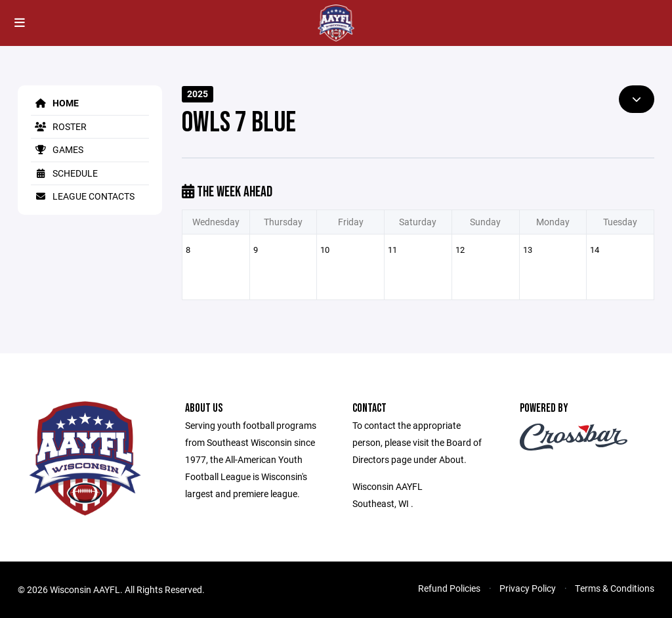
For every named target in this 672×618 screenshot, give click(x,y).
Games (57, 149)
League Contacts (83, 196)
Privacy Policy (528, 588)
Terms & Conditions (615, 588)
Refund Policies (449, 588)
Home (55, 103)
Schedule (64, 173)
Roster (59, 126)
